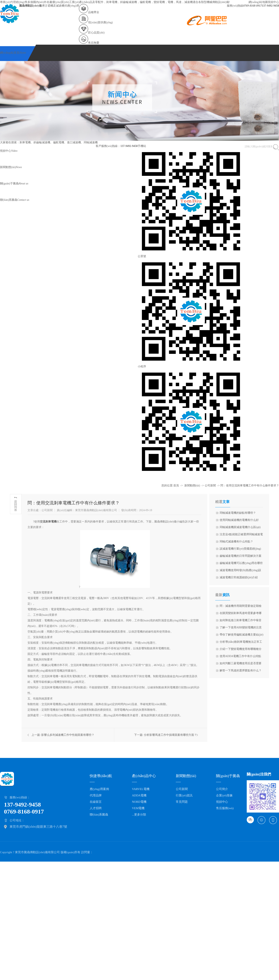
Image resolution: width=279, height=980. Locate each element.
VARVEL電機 (141, 789)
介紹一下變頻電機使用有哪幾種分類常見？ (241, 650)
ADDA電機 (139, 795)
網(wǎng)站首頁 (13, 53)
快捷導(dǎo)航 (101, 776)
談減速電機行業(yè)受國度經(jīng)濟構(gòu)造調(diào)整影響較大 (240, 550)
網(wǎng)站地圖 (258, 2)
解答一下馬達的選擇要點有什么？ (241, 671)
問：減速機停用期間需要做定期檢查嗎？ (241, 607)
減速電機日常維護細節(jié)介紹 (239, 577)
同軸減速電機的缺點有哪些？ (238, 513)
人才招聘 (96, 808)
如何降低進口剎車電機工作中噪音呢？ (241, 621)
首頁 (176, 486)
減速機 (189, 2)
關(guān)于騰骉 (14, 184)
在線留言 (96, 802)
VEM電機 (138, 808)
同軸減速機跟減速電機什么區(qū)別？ (240, 528)
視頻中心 (273, 2)
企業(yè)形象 (224, 795)
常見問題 (182, 802)
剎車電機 (112, 2)
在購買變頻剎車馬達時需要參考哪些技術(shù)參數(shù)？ (241, 614)
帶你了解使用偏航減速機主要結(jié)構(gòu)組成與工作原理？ (241, 636)
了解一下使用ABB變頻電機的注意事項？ (241, 629)
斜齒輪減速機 (129, 2)
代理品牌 (96, 795)
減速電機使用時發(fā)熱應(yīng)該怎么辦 (240, 571)
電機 (170, 2)
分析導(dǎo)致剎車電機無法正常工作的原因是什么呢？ (241, 643)
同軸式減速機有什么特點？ (236, 542)
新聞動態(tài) (11, 167)
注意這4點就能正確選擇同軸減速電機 (241, 535)
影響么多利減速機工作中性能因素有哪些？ (68, 735)
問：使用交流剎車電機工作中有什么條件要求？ (250, 486)
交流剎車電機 (48, 522)
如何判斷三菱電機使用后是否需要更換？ (241, 664)
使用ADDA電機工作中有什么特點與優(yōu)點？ (240, 657)
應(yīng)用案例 (99, 789)
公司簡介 (222, 789)
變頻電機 (159, 2)
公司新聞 (210, 486)
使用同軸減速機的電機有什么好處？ (239, 521)
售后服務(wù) (225, 808)
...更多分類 (139, 815)
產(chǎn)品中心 (144, 776)
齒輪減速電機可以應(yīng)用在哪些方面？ (241, 564)
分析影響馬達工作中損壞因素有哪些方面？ (170, 735)
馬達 (179, 2)
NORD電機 (139, 802)
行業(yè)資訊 (184, 795)
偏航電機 (145, 2)
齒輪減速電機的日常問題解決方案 (241, 556)
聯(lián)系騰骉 (15, 200)
